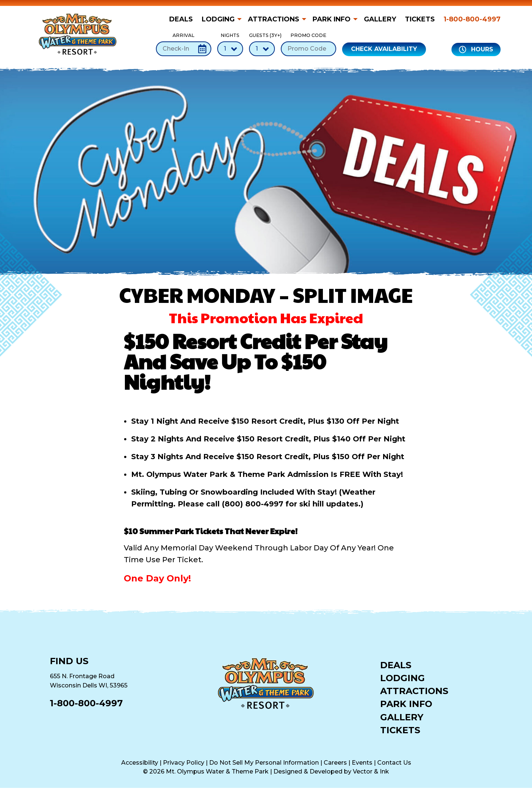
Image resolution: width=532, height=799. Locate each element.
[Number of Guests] (262, 49)
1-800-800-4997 (472, 19)
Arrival (184, 44)
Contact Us (394, 763)
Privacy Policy (184, 763)
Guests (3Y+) (262, 44)
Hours (476, 49)
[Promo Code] (308, 49)
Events (362, 763)
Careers (335, 763)
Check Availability (384, 49)
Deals (181, 19)
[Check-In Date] (184, 49)
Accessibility (140, 763)
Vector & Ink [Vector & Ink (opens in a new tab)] (371, 771)
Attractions (274, 19)
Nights (230, 44)
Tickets (420, 19)
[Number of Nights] (230, 49)
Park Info (332, 19)
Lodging (218, 19)
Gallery (380, 19)
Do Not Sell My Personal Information (264, 763)
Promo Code (308, 44)
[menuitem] (183, 19)
